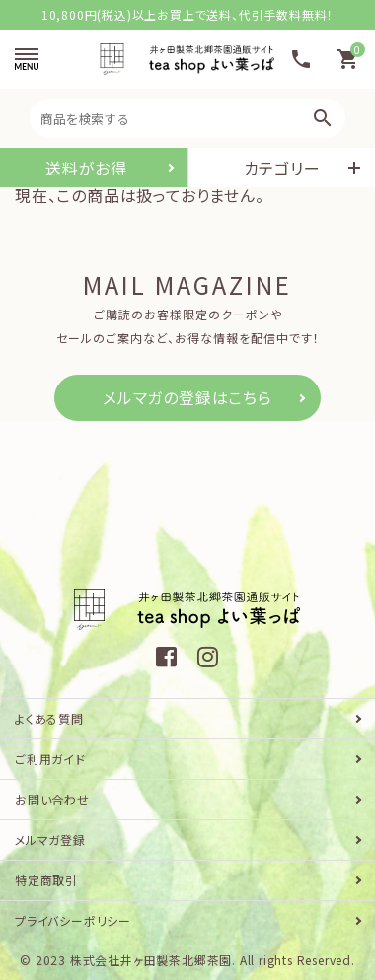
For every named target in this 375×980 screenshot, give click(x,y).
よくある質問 (49, 718)
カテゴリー (282, 168)
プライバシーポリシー (73, 920)
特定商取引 (46, 880)
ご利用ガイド (50, 759)
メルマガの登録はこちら (187, 397)
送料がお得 (86, 168)
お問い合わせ (52, 799)
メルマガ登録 (50, 840)
